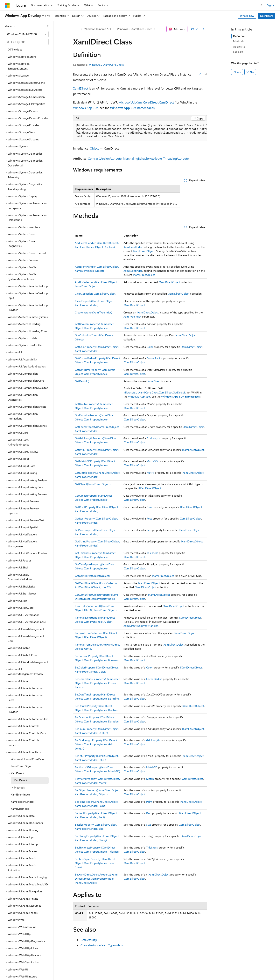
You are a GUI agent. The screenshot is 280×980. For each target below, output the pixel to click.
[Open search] (262, 5)
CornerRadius (155, 358)
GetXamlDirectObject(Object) (92, 576)
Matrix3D (152, 461)
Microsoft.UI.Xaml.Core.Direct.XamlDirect (146, 102)
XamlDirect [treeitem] (21, 767)
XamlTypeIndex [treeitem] (20, 795)
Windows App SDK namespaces (132, 108)
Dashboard (267, 16)
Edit (203, 74)
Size (149, 530)
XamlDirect (81, 88)
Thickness (152, 553)
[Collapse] (48, 26)
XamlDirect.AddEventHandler (141, 626)
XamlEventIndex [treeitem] (20, 781)
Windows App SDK (86, 108)
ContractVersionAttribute (105, 158)
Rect (149, 518)
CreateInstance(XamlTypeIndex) (93, 312)
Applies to (239, 47)
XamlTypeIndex (132, 316)
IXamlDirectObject (144, 251)
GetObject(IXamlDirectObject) (93, 484)
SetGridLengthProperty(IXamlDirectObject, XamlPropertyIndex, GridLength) (96, 744)
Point (150, 507)
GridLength (153, 438)
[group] (140, 131)
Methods (238, 41)
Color (150, 347)
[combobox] (27, 34)
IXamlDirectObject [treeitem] (22, 753)
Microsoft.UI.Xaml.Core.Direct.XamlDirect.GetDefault (155, 392)
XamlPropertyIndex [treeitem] (22, 788)
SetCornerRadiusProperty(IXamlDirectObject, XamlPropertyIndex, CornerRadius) (97, 683)
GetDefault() (82, 381)
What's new (247, 16)
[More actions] (203, 29)
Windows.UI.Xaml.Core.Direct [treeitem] (28, 746)
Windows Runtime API (98, 29)
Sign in (271, 5)
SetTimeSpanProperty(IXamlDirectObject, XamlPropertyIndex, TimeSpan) (95, 863)
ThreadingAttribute (176, 158)
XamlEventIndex (133, 247)
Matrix (150, 473)
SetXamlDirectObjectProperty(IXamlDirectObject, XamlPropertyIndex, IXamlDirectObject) (96, 879)
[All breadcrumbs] (77, 29)
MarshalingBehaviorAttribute (142, 158)
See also (238, 52)
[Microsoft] (7, 5)
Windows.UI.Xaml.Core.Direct (134, 29)
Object (94, 148)
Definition (239, 36)
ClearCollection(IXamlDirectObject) (95, 294)
